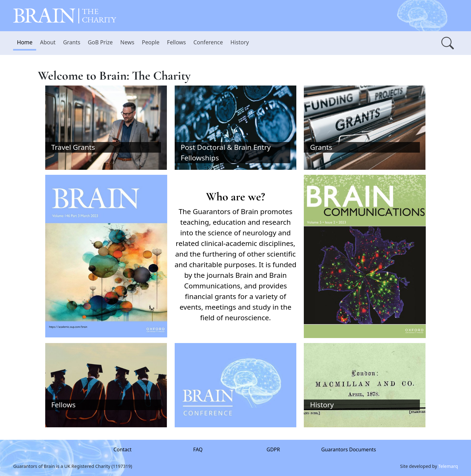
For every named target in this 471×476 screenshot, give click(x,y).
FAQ (198, 449)
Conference (208, 42)
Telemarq (448, 466)
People (151, 42)
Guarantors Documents (348, 449)
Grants (72, 42)
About (48, 42)
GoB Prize (100, 42)
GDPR (273, 449)
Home (25, 42)
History (240, 42)
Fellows (176, 42)
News (127, 42)
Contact (123, 449)
